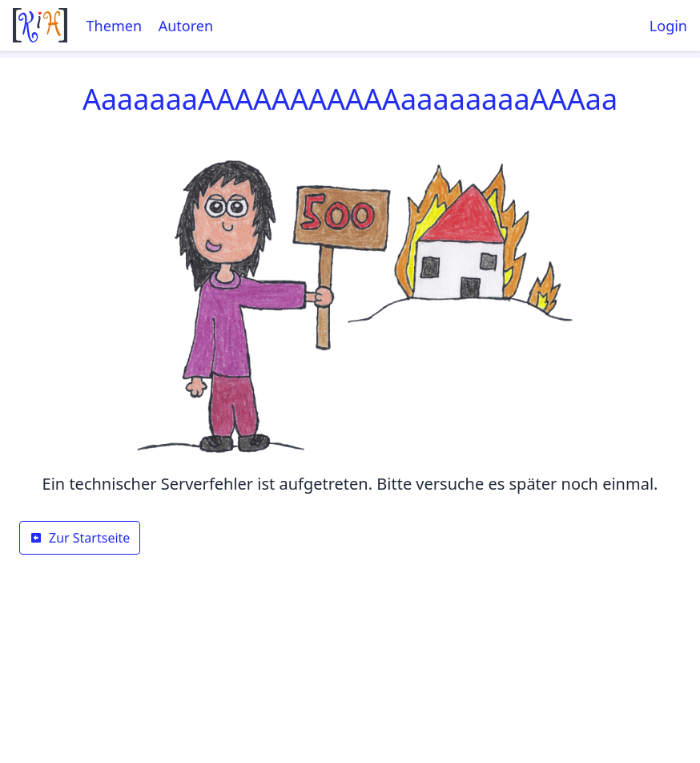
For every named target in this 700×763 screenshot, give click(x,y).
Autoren (186, 26)
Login (668, 26)
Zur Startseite (80, 538)
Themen (114, 26)
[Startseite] (40, 25)
